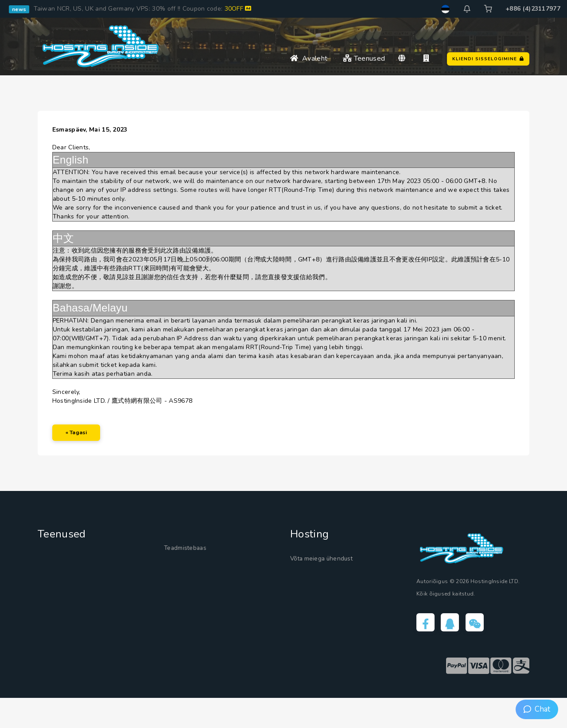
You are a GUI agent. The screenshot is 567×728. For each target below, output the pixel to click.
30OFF (238, 9)
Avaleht (309, 58)
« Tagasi (84, 452)
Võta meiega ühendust (332, 585)
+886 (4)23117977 (533, 9)
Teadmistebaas (192, 574)
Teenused (364, 58)
